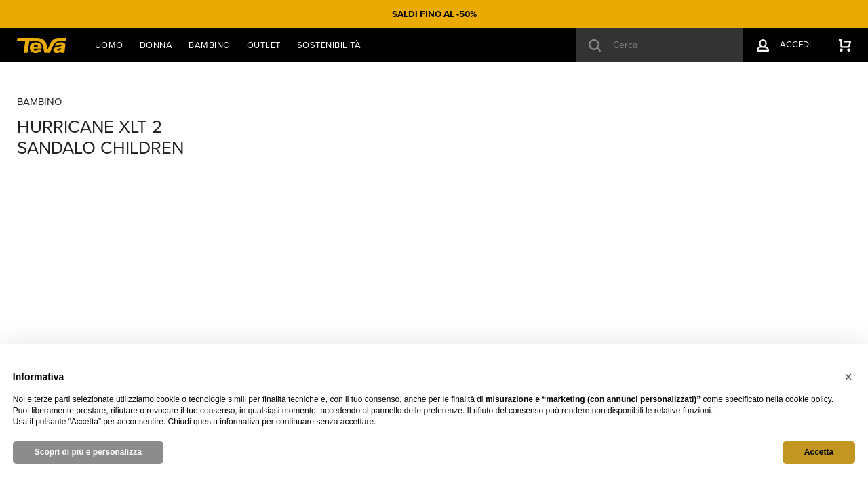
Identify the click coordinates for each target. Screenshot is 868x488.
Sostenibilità (329, 45)
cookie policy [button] (808, 399)
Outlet (264, 45)
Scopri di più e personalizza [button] (88, 452)
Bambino (210, 45)
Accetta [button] (819, 452)
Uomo (109, 45)
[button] (848, 377)
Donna (156, 45)
